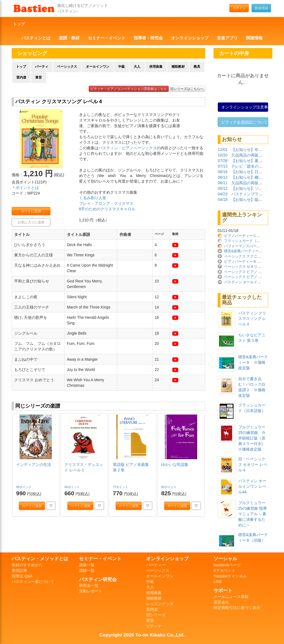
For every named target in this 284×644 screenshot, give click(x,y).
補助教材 (178, 67)
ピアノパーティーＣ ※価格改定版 (253, 236)
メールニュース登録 (231, 597)
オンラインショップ (190, 38)
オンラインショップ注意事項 (245, 107)
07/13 (223, 166)
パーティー (156, 565)
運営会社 (221, 602)
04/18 (223, 199)
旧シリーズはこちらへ (187, 89)
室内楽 (21, 77)
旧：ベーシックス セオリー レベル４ (253, 464)
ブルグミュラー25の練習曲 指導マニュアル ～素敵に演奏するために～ (253, 514)
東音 (39, 77)
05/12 (223, 188)
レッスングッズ (160, 604)
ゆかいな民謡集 (175, 464)
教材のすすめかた (27, 565)
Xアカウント (225, 570)
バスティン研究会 (98, 579)
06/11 (223, 183)
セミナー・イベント (107, 38)
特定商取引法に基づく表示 (237, 608)
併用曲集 (156, 67)
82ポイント (169, 487)
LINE (218, 582)
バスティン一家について (33, 582)
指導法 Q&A (22, 576)
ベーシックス (67, 67)
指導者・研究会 (148, 38)
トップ (19, 24)
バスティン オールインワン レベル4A (252, 486)
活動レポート (91, 591)
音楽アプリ (227, 38)
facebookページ (227, 565)
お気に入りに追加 (31, 222)
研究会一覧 (89, 585)
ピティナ (154, 626)
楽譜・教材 (69, 38)
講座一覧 (87, 565)
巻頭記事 (19, 570)
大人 (137, 67)
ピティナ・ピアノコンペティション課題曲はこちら (129, 89)
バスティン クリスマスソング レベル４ (252, 319)
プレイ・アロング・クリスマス (106, 203)
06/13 (223, 177)
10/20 (223, 155)
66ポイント (73, 487)
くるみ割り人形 (93, 198)
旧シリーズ (156, 615)
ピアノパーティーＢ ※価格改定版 (252, 262)
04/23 (223, 194)
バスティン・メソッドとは (40, 559)
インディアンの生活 (34, 464)
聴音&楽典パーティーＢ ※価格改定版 (253, 362)
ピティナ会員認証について (245, 122)
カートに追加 (31, 211)
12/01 (223, 150)
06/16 (223, 172)
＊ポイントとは (25, 188)
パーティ (42, 67)
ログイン (239, 8)
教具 (197, 67)
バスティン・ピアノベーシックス (128, 148)
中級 (121, 67)
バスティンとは (36, 38)
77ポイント (121, 487)
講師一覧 (87, 570)
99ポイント (24, 487)
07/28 (223, 161)
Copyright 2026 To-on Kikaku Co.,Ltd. (142, 635)
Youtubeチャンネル (230, 576)
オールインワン (98, 67)
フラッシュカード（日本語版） (249, 241)
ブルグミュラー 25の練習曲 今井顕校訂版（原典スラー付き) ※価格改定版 (253, 438)
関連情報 (254, 38)
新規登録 (261, 8)
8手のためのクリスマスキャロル (107, 209)
